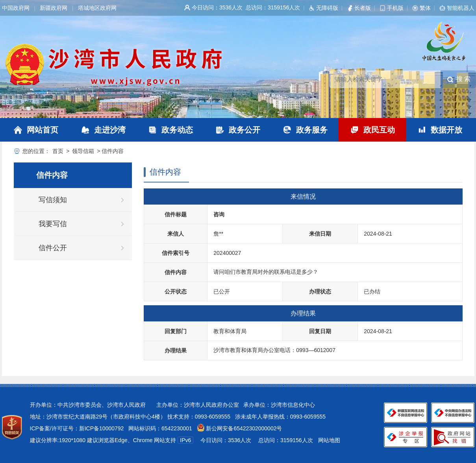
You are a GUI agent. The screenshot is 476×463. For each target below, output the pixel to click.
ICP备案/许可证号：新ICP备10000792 (77, 428)
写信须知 (53, 200)
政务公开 (244, 130)
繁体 (425, 8)
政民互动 (379, 130)
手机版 (395, 8)
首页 (58, 151)
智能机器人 (461, 8)
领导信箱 (83, 151)
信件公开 (53, 248)
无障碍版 (327, 8)
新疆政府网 (54, 8)
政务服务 (312, 130)
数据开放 (446, 130)
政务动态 (177, 130)
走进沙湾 (110, 130)
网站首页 (43, 130)
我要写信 (53, 224)
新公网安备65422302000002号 (244, 428)
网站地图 (329, 440)
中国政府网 (16, 8)
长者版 (363, 8)
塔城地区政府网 (97, 8)
